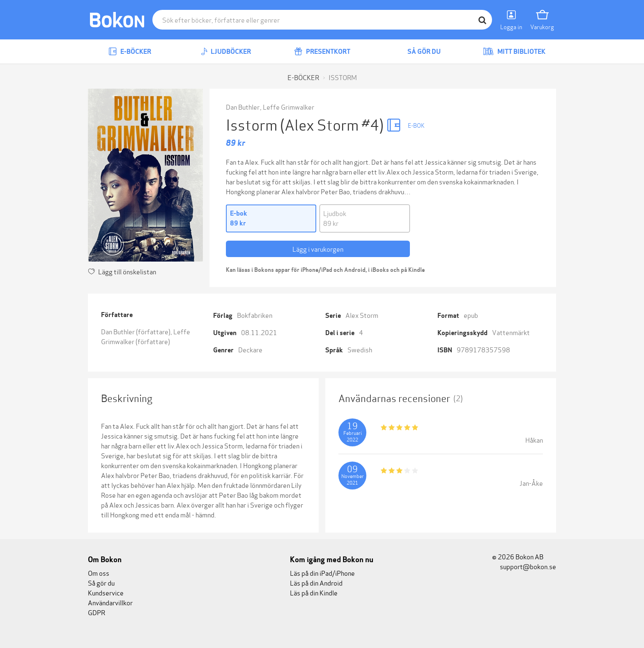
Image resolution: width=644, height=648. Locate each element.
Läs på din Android (316, 583)
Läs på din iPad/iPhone (322, 573)
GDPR (97, 612)
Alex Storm (362, 315)
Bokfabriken (255, 315)
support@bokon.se (524, 566)
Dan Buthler (243, 107)
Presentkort (322, 52)
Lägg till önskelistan (122, 271)
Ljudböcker (226, 52)
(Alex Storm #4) (333, 124)
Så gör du (418, 52)
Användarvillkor (110, 602)
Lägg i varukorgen (318, 249)
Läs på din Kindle (314, 592)
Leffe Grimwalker (289, 107)
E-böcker (130, 52)
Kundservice (106, 592)
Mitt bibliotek (514, 52)
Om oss (99, 573)
